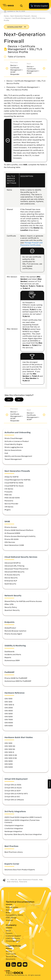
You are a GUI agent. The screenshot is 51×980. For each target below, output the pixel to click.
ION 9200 (9, 726)
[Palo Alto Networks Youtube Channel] (25, 966)
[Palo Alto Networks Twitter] (20, 966)
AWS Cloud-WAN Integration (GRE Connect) (23, 817)
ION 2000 (9, 708)
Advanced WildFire (13, 563)
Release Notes (12, 907)
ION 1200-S (9, 705)
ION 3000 (9, 711)
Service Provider (11, 504)
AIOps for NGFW (12, 477)
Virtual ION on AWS (13, 785)
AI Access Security (12, 575)
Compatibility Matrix (14, 915)
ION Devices (10, 542)
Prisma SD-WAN (12, 539)
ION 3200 (9, 714)
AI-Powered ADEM (12, 533)
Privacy (9, 951)
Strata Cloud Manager (14, 438)
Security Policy (11, 607)
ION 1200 (8, 702)
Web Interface (12, 882)
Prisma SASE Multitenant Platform (19, 530)
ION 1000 (8, 699)
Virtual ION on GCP (12, 791)
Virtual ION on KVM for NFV (16, 794)
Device (34, 16)
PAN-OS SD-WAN (12, 498)
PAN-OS (8, 495)
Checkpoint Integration (14, 825)
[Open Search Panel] (22, 6)
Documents (11, 959)
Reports (8, 657)
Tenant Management (13, 459)
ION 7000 (9, 719)
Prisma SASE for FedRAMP (16, 678)
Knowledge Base (13, 941)
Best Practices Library (14, 852)
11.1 (8, 880)
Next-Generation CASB (14, 545)
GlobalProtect (10, 628)
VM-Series (9, 507)
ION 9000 (9, 723)
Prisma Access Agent (13, 634)
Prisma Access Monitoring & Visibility (20, 536)
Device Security (11, 578)
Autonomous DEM (12, 660)
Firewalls (8, 492)
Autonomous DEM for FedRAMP (18, 681)
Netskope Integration (13, 831)
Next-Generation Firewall (20, 16)
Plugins (8, 510)
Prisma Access (11, 527)
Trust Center (11, 954)
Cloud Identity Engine (13, 444)
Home (6, 16)
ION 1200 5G (10, 749)
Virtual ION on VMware (14, 800)
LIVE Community (13, 938)
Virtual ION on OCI (12, 796)
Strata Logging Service (14, 447)
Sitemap (9, 920)
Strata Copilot (39, 6)
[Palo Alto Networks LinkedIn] (14, 966)
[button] (49, 784)
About (8, 931)
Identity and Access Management (18, 456)
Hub (6, 453)
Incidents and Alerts (13, 654)
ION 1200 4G (10, 746)
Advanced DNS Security (14, 572)
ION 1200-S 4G (11, 755)
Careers (9, 933)
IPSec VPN (9, 604)
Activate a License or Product (17, 441)
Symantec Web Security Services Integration (23, 834)
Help (41, 880)
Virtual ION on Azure (13, 788)
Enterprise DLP (11, 581)
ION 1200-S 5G (11, 758)
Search (9, 910)
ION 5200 (9, 716)
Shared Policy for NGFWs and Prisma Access (23, 601)
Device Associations (13, 450)
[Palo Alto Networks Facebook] (8, 966)
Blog (8, 912)
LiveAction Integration (14, 828)
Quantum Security (12, 610)
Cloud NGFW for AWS (14, 483)
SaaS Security (10, 584)
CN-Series (9, 489)
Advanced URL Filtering (14, 566)
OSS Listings (11, 918)
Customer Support (13, 936)
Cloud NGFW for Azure (14, 486)
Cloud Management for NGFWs (17, 480)
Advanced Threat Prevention (16, 569)
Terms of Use (11, 956)
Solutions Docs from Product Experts (20, 870)
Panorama (9, 501)
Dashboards (9, 651)
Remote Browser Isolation (15, 631)
